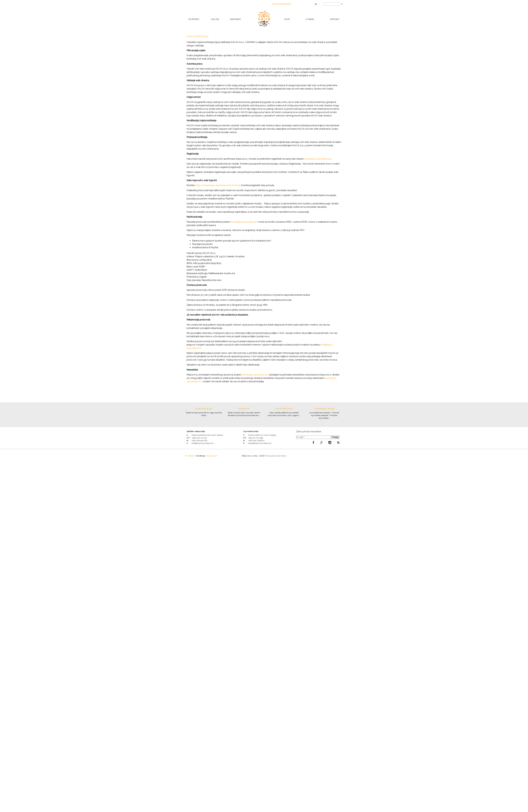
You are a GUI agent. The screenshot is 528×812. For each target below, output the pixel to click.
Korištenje (200, 456)
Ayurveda (194, 19)
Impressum (212, 456)
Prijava (275, 4)
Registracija (285, 4)
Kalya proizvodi (284, 409)
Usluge (215, 19)
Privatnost (190, 456)
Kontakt (335, 19)
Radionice (235, 19)
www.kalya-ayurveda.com (318, 159)
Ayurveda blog (204, 409)
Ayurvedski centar (324, 409)
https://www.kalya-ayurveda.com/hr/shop (218, 185)
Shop (287, 19)
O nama (310, 19)
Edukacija (244, 409)
